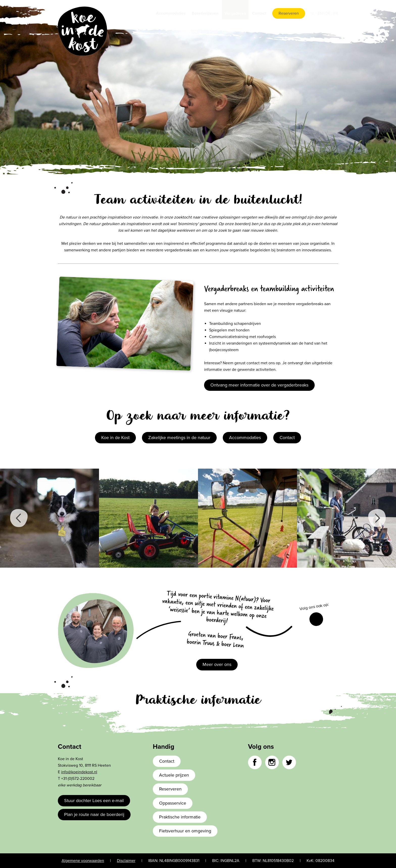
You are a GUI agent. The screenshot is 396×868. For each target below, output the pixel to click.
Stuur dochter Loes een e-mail (94, 801)
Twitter (289, 762)
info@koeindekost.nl (79, 772)
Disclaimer (126, 861)
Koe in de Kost (115, 438)
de (329, 13)
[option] (49, 518)
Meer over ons (217, 664)
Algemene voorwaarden (83, 861)
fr (336, 13)
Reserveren (289, 13)
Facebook (316, 619)
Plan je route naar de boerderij (94, 814)
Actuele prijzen (174, 775)
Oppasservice (173, 803)
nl (313, 13)
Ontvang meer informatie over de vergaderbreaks (259, 385)
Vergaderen (235, 13)
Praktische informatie (180, 817)
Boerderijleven (205, 13)
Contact (259, 13)
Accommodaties (171, 13)
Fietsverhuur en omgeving (185, 831)
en (321, 13)
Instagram (272, 762)
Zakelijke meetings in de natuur (179, 438)
